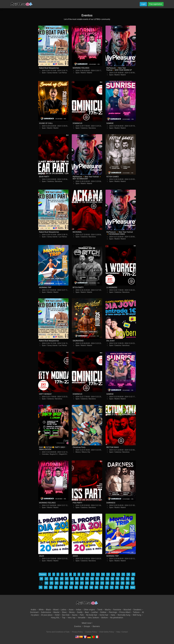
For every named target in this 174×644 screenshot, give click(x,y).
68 (91, 587)
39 (41, 583)
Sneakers (137, 610)
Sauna (75, 615)
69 (96, 587)
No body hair (92, 615)
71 (107, 587)
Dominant (34, 612)
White (41, 610)
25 (67, 579)
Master (56, 612)
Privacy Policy (77, 632)
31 (97, 579)
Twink (100, 610)
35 (117, 579)
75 (127, 587)
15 (113, 574)
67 (86, 587)
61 (56, 587)
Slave (64, 612)
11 (93, 574)
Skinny (72, 612)
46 (77, 583)
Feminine (117, 610)
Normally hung (124, 615)
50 (97, 583)
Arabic (33, 610)
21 (46, 579)
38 (133, 579)
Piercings (113, 612)
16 (118, 574)
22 (51, 579)
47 (82, 583)
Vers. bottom (93, 618)
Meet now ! (87, 623)
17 (123, 574)
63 (66, 587)
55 (123, 583)
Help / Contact (122, 632)
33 (107, 579)
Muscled (127, 610)
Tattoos (136, 612)
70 (102, 587)
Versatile (82, 618)
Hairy (113, 615)
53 (112, 583)
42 (57, 583)
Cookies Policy (91, 632)
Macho (108, 610)
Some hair (104, 615)
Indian (79, 610)
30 (92, 579)
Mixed (56, 610)
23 (57, 579)
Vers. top (72, 618)
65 (76, 587)
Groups (87, 626)
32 (102, 579)
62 (61, 587)
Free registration (156, 4)
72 (112, 587)
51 (102, 583)
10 (88, 574)
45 (72, 583)
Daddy (80, 612)
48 (87, 583)
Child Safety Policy (107, 632)
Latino (64, 610)
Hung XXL (55, 618)
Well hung (137, 615)
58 (41, 587)
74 (122, 587)
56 (128, 583)
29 (87, 579)
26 (72, 579)
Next (133, 587)
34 (112, 579)
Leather (95, 612)
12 (98, 574)
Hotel (57, 615)
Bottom (105, 618)
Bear (87, 612)
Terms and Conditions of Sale (58, 632)
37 (128, 579)
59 (46, 587)
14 (108, 574)
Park (82, 615)
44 (67, 583)
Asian (71, 610)
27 (77, 579)
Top (64, 618)
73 (117, 587)
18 (128, 574)
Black (48, 610)
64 (71, 587)
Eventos (78, 626)
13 (103, 574)
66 (81, 587)
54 (117, 583)
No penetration (117, 618)
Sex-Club (66, 615)
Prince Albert (125, 612)
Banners (96, 626)
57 (133, 583)
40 (46, 583)
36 (123, 579)
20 (41, 579)
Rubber (103, 612)
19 (133, 574)
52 (107, 583)
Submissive (46, 612)
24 (62, 579)
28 (82, 579)
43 (62, 583)
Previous (43, 574)
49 (92, 583)
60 (51, 587)
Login (143, 4)
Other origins (89, 610)
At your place (47, 615)
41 (51, 583)
